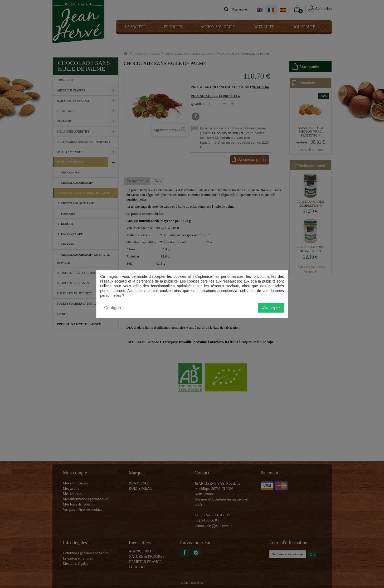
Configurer (114, 308)
